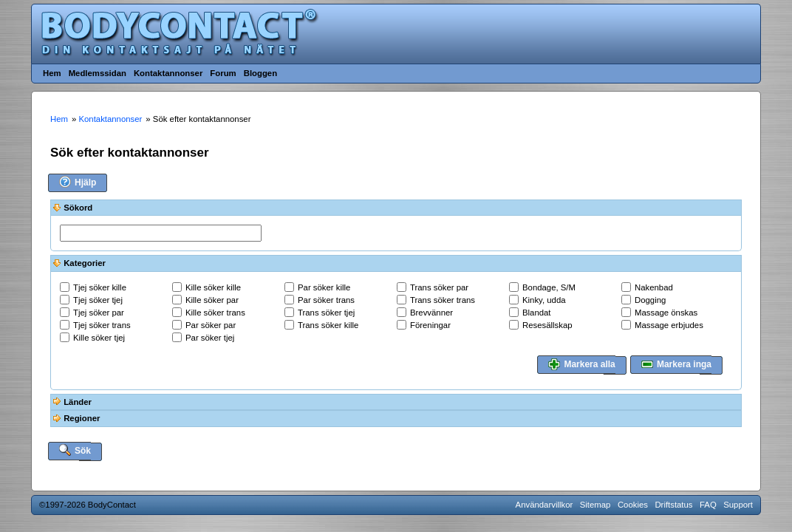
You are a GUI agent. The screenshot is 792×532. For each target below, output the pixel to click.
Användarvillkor (544, 505)
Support (738, 505)
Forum (223, 73)
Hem (52, 73)
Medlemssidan (98, 73)
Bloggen (260, 73)
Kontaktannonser (168, 73)
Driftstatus (673, 505)
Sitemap (595, 505)
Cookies (633, 505)
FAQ (708, 505)
